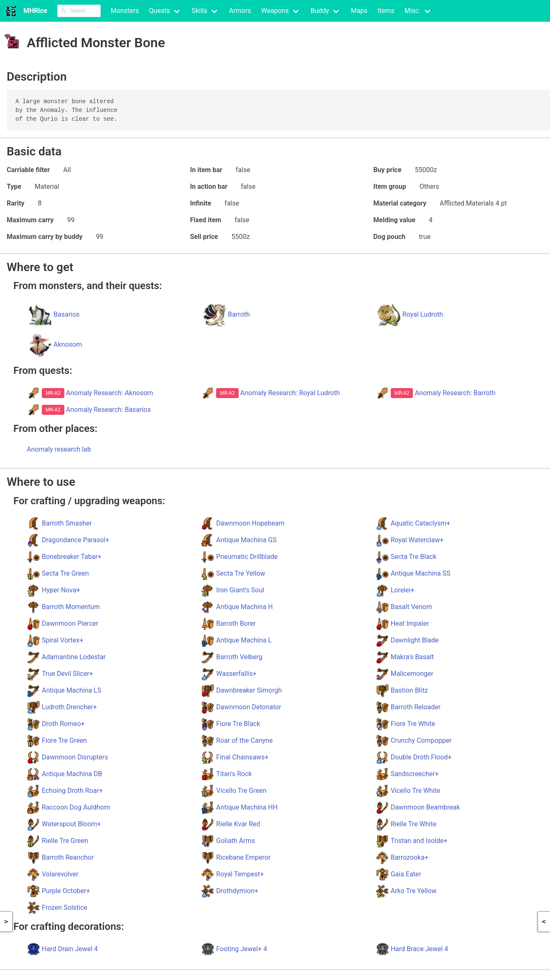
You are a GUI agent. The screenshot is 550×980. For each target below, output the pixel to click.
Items (386, 11)
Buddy (320, 11)
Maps (359, 11)
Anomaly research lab (59, 449)
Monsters (125, 11)
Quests (159, 11)
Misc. (413, 11)
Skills (199, 11)
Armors (240, 11)
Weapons (275, 11)
